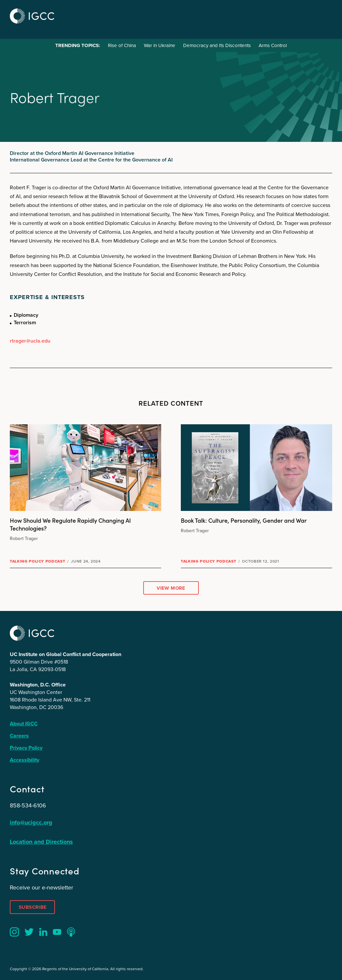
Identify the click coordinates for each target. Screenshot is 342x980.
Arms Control (273, 45)
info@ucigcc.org (31, 822)
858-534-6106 (28, 805)
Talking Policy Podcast (37, 561)
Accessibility (25, 760)
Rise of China (122, 45)
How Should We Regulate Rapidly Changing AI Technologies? (70, 524)
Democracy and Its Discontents (217, 45)
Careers (19, 736)
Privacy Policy (26, 748)
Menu (325, 15)
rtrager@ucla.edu (30, 341)
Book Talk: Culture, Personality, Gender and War (244, 520)
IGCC (32, 16)
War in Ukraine (160, 45)
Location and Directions (41, 842)
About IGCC (24, 724)
